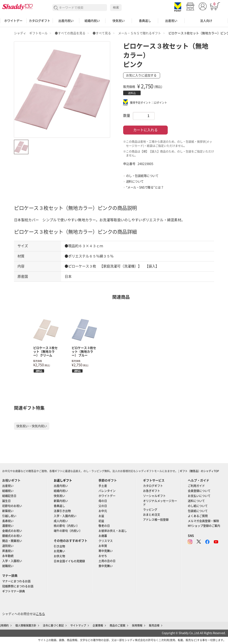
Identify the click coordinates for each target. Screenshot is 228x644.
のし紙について (198, 506)
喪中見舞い (106, 566)
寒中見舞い (106, 551)
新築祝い (8, 511)
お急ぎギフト (152, 491)
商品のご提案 (117, 625)
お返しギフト (63, 480)
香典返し (145, 21)
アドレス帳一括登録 (156, 520)
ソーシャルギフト (154, 496)
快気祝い (119, 21)
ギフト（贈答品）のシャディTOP (199, 471)
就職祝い (8, 566)
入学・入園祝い (12, 561)
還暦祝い (8, 526)
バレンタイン (107, 491)
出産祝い (171, 21)
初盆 (101, 521)
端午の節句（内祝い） (68, 531)
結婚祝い (8, 491)
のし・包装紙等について (142, 176)
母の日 (103, 501)
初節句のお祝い (12, 506)
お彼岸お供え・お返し (113, 531)
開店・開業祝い (12, 541)
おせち (103, 556)
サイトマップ (78, 625)
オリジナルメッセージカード (160, 503)
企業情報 (98, 625)
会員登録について (199, 491)
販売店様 (154, 625)
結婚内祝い (92, 21)
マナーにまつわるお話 (16, 581)
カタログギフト (40, 21)
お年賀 (103, 546)
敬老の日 (104, 526)
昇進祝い (8, 551)
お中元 (103, 511)
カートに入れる (145, 130)
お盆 (101, 516)
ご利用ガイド (196, 486)
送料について (135, 181)
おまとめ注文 (152, 515)
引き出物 (59, 546)
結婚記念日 (9, 496)
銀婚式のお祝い (12, 536)
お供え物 (59, 556)
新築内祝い (61, 501)
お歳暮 (103, 536)
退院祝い (8, 546)
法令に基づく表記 (53, 625)
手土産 (103, 486)
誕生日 (6, 501)
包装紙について (198, 511)
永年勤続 (8, 556)
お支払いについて (199, 496)
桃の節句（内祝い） (66, 526)
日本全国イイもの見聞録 (69, 561)
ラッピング (150, 510)
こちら (40, 614)
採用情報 (137, 625)
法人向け (206, 21)
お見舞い (59, 551)
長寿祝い (8, 521)
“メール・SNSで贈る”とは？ (145, 187)
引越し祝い (9, 516)
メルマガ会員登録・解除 (203, 521)
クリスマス (106, 541)
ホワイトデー (13, 21)
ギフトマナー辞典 (14, 591)
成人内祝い (61, 521)
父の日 (103, 506)
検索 (116, 7)
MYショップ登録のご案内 (204, 526)
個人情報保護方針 (26, 625)
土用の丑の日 (107, 561)
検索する (56, 8)
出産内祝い (66, 21)
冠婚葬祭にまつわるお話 (18, 586)
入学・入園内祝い (65, 516)
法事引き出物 (62, 511)
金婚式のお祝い (12, 531)
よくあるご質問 (198, 516)
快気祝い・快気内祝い (32, 426)
